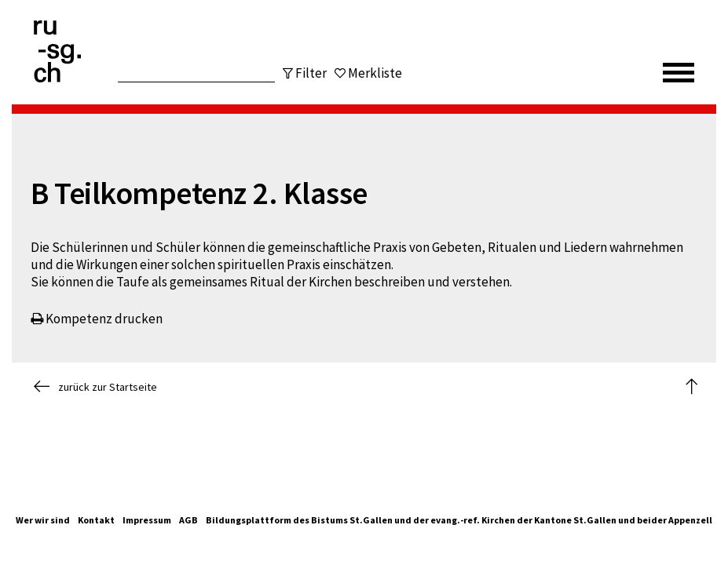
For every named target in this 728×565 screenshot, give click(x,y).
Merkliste (375, 73)
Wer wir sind (43, 520)
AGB (188, 520)
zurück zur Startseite (95, 387)
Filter (311, 73)
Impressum (147, 520)
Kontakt (96, 520)
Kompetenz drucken (97, 319)
